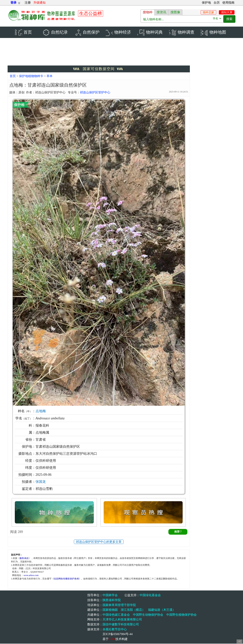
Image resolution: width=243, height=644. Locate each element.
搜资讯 (161, 12)
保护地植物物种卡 (32, 76)
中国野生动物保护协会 (148, 615)
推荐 (178, 532)
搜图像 (175, 12)
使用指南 (228, 3)
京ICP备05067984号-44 (118, 634)
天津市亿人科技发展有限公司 (122, 620)
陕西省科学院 (112, 600)
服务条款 (24, 558)
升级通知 (39, 3)
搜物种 (148, 12)
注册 (28, 3)
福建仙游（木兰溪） (162, 610)
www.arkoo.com (31, 575)
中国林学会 (110, 595)
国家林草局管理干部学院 (119, 605)
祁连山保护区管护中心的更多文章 (99, 542)
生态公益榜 (91, 13)
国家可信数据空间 (99, 69)
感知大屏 (227, 12)
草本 (50, 76)
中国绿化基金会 (150, 595)
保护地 (206, 3)
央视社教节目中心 (115, 629)
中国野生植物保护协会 (181, 615)
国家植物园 (110, 610)
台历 (217, 3)
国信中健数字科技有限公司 (121, 625)
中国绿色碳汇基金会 (116, 615)
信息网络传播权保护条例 (66, 579)
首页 (13, 76)
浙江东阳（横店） (133, 610)
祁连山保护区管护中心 (95, 93)
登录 (13, 3)
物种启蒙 (208, 12)
